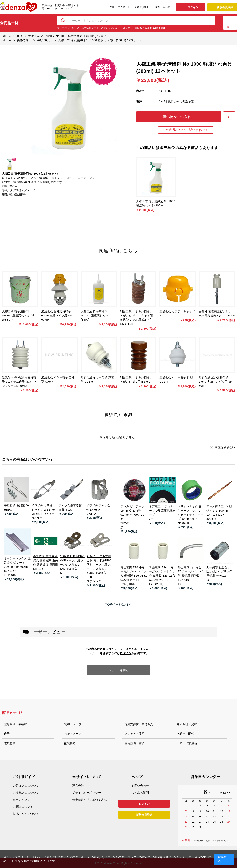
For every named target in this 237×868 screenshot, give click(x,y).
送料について (22, 800)
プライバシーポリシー (87, 793)
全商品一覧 (9, 23)
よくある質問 (140, 7)
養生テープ (63, 28)
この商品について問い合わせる (186, 130)
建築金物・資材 (187, 724)
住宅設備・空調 (134, 743)
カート (230, 27)
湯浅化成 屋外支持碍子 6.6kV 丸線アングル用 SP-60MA (216, 382)
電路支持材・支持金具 (139, 724)
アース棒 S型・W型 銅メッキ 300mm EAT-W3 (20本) (219, 511)
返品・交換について (26, 814)
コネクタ (128, 28)
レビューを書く (118, 670)
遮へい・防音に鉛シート (85, 28)
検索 (63, 21)
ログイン (193, 7)
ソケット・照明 (134, 734)
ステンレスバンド (111, 28)
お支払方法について (26, 793)
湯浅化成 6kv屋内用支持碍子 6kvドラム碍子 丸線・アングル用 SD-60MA (20, 382)
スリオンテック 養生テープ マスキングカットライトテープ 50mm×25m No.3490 (191, 515)
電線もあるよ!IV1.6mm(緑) (150, 28)
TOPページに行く (118, 604)
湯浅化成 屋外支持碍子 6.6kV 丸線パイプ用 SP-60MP (57, 316)
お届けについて (23, 807)
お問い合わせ (162, 7)
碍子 (7, 734)
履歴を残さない (225, 447)
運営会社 (78, 786)
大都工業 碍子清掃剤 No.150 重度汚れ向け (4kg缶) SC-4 (19, 316)
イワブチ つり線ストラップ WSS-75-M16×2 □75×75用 (44, 510)
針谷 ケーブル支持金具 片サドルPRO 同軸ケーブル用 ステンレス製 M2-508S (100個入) (99, 565)
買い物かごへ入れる (179, 117)
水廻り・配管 (185, 734)
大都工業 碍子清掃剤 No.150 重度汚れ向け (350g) (95, 316)
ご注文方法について (26, 786)
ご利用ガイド (117, 7)
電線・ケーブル (74, 724)
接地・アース (73, 734)
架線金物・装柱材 (15, 724)
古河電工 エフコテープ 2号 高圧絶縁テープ (162, 511)
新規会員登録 (225, 7)
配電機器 (70, 743)
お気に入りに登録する (229, 117)
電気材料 (10, 743)
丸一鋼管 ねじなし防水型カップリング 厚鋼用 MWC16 (219, 571)
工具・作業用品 (187, 743)
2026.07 (225, 793)
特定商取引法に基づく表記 (90, 800)
